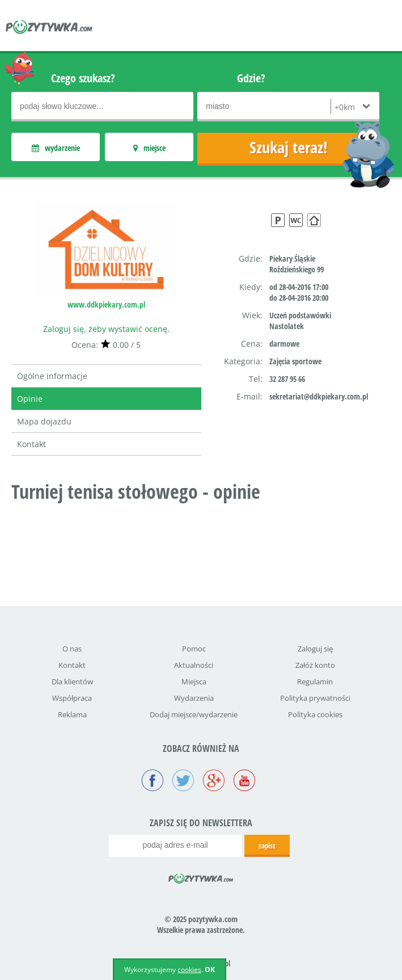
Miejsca (194, 682)
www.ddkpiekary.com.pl (106, 304)
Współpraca (72, 698)
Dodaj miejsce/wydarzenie (194, 714)
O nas (72, 649)
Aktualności (194, 665)
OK (210, 970)
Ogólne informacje (52, 376)
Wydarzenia (194, 698)
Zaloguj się (315, 649)
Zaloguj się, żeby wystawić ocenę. (106, 329)
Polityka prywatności (315, 698)
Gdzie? (251, 78)
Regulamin (315, 682)
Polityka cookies (315, 714)
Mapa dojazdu (44, 421)
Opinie (30, 399)
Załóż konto (315, 665)
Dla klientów (72, 682)
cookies (189, 970)
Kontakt (31, 444)
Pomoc (194, 649)
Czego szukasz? (83, 78)
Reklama (72, 714)
